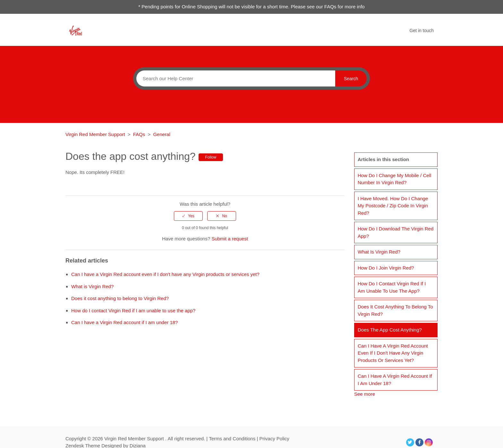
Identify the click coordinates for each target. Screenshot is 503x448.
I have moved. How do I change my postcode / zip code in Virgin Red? (393, 206)
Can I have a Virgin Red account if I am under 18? (124, 322)
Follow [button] (211, 157)
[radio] (188, 216)
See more (365, 394)
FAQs (139, 134)
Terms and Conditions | (234, 439)
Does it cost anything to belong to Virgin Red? (120, 298)
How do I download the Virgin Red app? (396, 232)
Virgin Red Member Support (96, 134)
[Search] (234, 78)
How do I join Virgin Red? (386, 268)
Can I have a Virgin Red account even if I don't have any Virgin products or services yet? (165, 274)
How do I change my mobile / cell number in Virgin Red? (394, 179)
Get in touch (422, 30)
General (162, 134)
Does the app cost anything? (390, 330)
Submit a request (230, 239)
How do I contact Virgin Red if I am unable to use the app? (133, 310)
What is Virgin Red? (92, 286)
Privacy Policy (274, 439)
